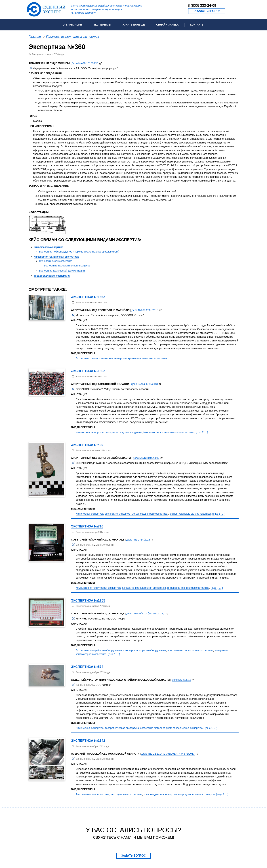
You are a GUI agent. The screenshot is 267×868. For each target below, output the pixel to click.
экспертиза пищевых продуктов (123, 432)
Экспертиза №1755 (88, 600)
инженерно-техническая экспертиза (188, 588)
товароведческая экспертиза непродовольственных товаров (179, 794)
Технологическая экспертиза (56, 261)
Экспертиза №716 (87, 526)
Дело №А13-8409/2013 (146, 458)
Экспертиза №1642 (88, 741)
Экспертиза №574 (87, 667)
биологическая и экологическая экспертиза (169, 432)
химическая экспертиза (113, 358)
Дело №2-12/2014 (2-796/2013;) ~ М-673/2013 (168, 754)
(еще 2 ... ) (202, 432)
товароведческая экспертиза (122, 728)
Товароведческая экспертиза (52, 276)
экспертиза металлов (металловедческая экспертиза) (137, 514)
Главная (35, 36)
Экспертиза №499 (87, 445)
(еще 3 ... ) (222, 794)
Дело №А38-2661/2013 (145, 310)
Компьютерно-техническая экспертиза (98, 588)
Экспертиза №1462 (88, 297)
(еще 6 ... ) (218, 514)
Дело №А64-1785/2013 (144, 384)
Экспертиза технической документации (62, 271)
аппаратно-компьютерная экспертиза (144, 588)
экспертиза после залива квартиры (190, 514)
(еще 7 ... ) (217, 588)
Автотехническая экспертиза (92, 794)
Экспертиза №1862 (88, 371)
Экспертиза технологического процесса (67, 266)
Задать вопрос (133, 856)
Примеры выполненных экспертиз (73, 36)
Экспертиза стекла (87, 358)
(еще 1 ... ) (114, 654)
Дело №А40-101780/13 (85, 63)
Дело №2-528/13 (181, 680)
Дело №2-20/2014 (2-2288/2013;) (145, 614)
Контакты (197, 25)
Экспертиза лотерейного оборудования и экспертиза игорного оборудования (121, 650)
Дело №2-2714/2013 (138, 540)
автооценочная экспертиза (127, 794)
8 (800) (202, 5)
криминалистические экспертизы (147, 358)
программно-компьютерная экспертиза (190, 650)
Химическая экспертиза (49, 247)
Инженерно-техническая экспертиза (56, 257)
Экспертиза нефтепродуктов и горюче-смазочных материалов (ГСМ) (79, 252)
